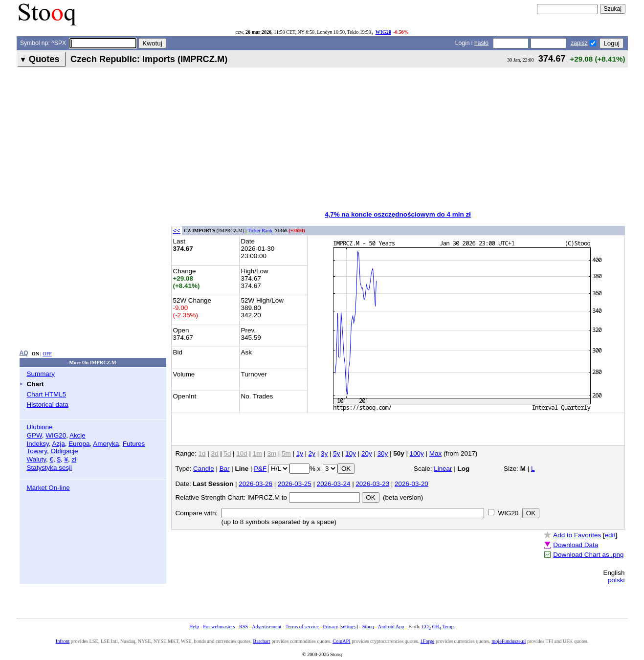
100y (417, 453)
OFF (47, 354)
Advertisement (266, 627)
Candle (204, 469)
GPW (34, 435)
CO (426, 627)
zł (74, 459)
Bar (225, 469)
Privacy (330, 627)
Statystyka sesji (50, 468)
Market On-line (48, 488)
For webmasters (219, 627)
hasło (481, 43)
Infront (63, 641)
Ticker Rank (260, 231)
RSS (244, 627)
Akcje (78, 435)
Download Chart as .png (588, 555)
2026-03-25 (295, 484)
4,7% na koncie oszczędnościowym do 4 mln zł (398, 214)
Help (194, 627)
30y (383, 453)
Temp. (448, 627)
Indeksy (38, 444)
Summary (41, 374)
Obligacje (65, 451)
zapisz (579, 43)
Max (435, 453)
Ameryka (106, 444)
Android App (391, 627)
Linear (443, 469)
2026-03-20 (411, 484)
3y (324, 453)
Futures (134, 444)
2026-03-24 (334, 484)
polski (616, 580)
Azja (59, 444)
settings (349, 627)
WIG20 (383, 32)
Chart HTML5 (47, 394)
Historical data (48, 405)
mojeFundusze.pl (509, 641)
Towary (37, 451)
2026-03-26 (255, 484)
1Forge (428, 641)
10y (351, 453)
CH (437, 627)
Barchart (261, 641)
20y (367, 453)
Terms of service (302, 627)
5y (336, 453)
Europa (79, 444)
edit (610, 535)
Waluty (37, 459)
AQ (24, 353)
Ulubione (40, 427)
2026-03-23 (372, 484)
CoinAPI (341, 641)
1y (300, 453)
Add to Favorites (577, 535)
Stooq (368, 627)
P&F (260, 469)
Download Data (576, 545)
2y (312, 453)
